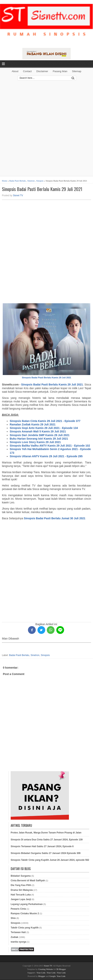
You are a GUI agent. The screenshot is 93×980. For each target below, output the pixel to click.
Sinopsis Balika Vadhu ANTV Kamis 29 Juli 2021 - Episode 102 (50, 446)
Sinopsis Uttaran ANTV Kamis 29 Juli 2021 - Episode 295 (46, 456)
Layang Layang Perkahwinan (27, 904)
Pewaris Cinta (18, 909)
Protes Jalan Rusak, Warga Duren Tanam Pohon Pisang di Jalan (46, 833)
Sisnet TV (18, 195)
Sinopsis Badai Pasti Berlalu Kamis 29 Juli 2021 (42, 189)
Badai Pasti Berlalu (18, 181)
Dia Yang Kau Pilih (21, 885)
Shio (13, 918)
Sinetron (31, 181)
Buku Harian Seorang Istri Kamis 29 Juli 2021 (39, 439)
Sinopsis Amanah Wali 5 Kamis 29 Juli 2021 (38, 431)
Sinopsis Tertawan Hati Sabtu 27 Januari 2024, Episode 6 (42, 846)
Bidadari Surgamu (21, 876)
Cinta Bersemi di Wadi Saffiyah (28, 881)
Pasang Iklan (60, 71)
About (15, 71)
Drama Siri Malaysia (22, 890)
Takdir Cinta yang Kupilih (25, 928)
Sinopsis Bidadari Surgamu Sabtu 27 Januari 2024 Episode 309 (46, 853)
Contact (27, 71)
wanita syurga (18, 942)
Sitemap (77, 71)
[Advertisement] (46, 130)
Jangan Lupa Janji (21, 899)
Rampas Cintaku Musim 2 (25, 913)
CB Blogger (61, 969)
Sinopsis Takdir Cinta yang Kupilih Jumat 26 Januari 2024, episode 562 (50, 860)
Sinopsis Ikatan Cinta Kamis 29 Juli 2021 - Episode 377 (45, 421)
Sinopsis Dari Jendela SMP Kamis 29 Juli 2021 (40, 435)
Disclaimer (42, 71)
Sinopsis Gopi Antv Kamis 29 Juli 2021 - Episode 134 (44, 428)
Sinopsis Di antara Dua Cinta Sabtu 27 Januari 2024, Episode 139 (47, 840)
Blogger (42, 976)
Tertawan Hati (18, 932)
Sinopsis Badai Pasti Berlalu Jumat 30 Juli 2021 (55, 518)
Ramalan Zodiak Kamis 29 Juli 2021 (33, 424)
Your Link (41, 973)
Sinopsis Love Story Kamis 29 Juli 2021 (35, 442)
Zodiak (14, 937)
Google (52, 976)
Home (5, 181)
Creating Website (46, 969)
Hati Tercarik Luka (21, 895)
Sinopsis (40, 181)
